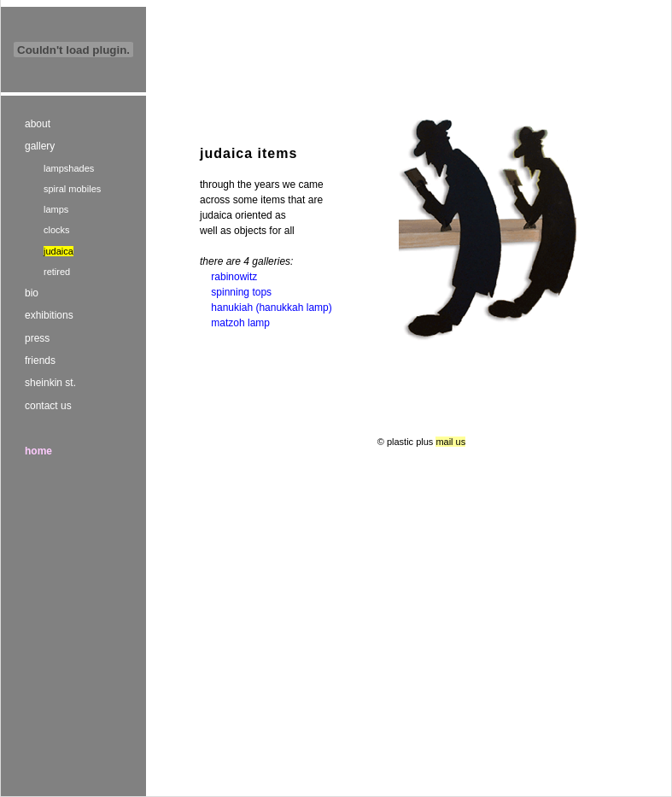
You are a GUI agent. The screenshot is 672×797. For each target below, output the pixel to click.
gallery (40, 146)
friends (40, 360)
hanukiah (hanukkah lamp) (271, 308)
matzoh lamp (240, 323)
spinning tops (241, 292)
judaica (58, 251)
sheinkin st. (50, 383)
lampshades (69, 168)
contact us (48, 406)
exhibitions (49, 315)
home (38, 451)
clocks (57, 230)
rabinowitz (234, 277)
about (38, 124)
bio (32, 293)
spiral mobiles (72, 189)
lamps (56, 209)
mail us (450, 442)
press (37, 338)
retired (57, 272)
